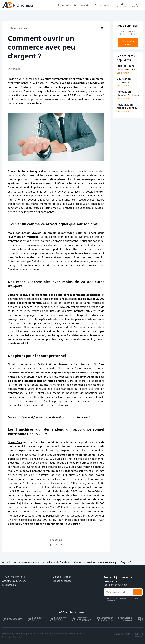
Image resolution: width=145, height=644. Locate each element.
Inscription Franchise (12, 637)
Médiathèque (9, 585)
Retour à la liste (18, 28)
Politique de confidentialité (33, 633)
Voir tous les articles (128, 42)
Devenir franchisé (62, 577)
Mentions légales (10, 633)
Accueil (6, 562)
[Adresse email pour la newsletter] (118, 592)
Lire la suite (123, 73)
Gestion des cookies (58, 633)
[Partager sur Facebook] (50, 545)
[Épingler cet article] (102, 28)
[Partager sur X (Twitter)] (62, 545)
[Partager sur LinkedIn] (56, 545)
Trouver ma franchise (14, 577)
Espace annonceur (63, 581)
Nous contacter (77, 633)
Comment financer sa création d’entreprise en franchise (55, 417)
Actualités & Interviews (26, 562)
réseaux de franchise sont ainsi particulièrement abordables (60, 295)
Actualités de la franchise (56, 562)
